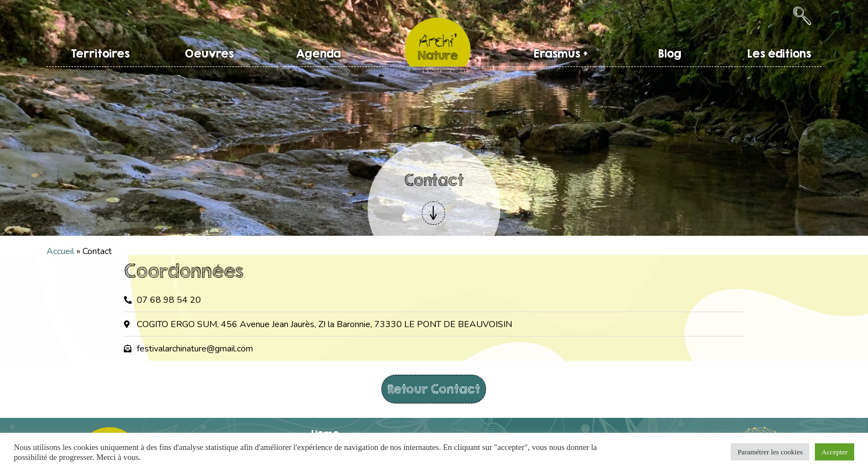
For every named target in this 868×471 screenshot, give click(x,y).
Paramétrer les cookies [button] (770, 452)
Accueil (60, 251)
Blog (670, 53)
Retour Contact (434, 389)
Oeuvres (209, 53)
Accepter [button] (835, 452)
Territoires (100, 53)
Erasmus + (561, 53)
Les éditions (779, 53)
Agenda (319, 53)
